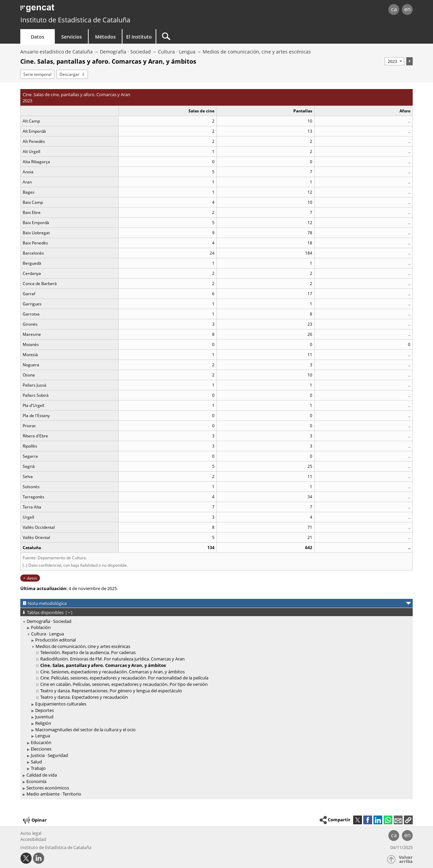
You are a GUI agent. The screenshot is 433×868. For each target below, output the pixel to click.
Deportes (44, 710)
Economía (36, 781)
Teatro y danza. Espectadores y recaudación (84, 697)
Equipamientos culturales (61, 704)
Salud (36, 762)
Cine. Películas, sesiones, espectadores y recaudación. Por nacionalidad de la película (124, 678)
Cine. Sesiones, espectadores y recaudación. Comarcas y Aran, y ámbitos (112, 672)
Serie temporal (37, 74)
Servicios (72, 37)
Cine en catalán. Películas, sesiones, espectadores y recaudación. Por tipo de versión (124, 684)
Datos (38, 37)
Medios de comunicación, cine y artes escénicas (257, 52)
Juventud (44, 717)
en (407, 9)
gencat (99, 10)
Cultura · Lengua (177, 52)
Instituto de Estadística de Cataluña (75, 20)
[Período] (394, 61)
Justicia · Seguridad (49, 755)
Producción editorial (55, 640)
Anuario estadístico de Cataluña (56, 52)
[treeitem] (215, 695)
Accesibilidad (33, 839)
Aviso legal (31, 833)
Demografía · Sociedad (125, 52)
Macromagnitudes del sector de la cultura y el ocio (85, 730)
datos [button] (32, 578)
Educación (41, 742)
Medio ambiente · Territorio (54, 794)
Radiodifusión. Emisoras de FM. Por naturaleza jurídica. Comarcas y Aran (112, 659)
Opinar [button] (34, 820)
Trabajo (38, 768)
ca (394, 9)
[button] (408, 820)
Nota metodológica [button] (47, 603)
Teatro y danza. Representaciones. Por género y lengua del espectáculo (111, 691)
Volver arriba (406, 859)
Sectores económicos (48, 788)
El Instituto (139, 37)
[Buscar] (214, 36)
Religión (43, 723)
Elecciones (41, 749)
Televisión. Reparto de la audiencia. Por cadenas (88, 652)
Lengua (43, 736)
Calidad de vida (42, 775)
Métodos (105, 37)
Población (41, 627)
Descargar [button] (70, 74)
